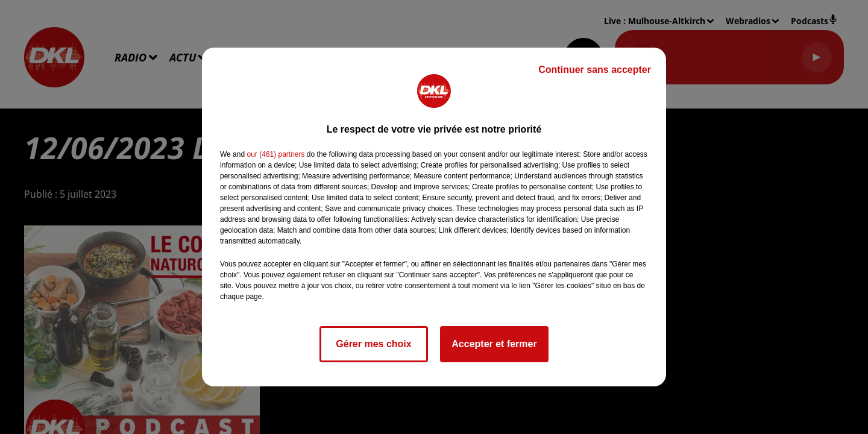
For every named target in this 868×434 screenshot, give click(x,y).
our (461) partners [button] (275, 154)
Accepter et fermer (494, 344)
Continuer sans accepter (595, 70)
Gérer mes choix (373, 344)
